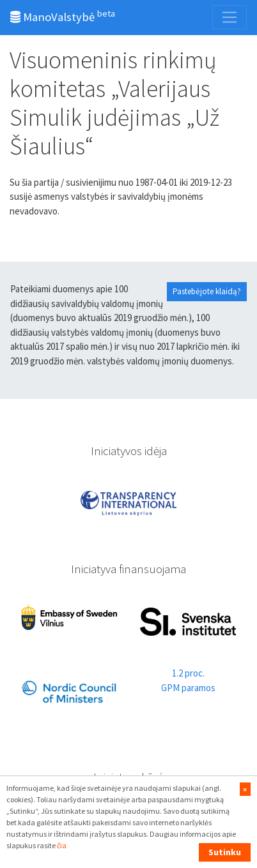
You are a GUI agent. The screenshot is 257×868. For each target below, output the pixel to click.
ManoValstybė (63, 16)
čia (62, 845)
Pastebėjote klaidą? (207, 291)
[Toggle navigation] (230, 17)
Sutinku (225, 852)
